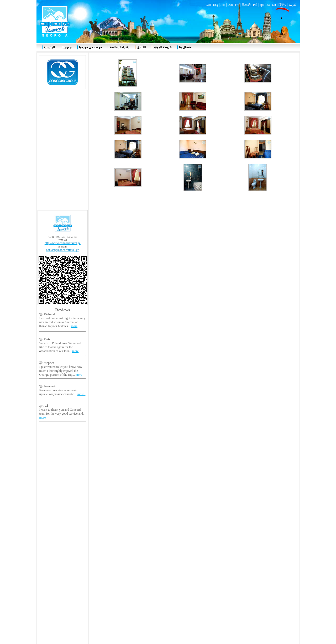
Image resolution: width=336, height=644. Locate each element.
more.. (82, 194)
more (74, 126)
